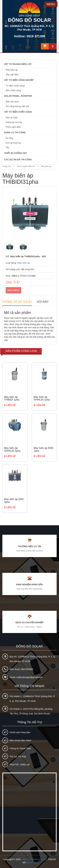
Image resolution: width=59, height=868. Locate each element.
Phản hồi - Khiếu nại (20, 765)
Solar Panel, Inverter (18, 96)
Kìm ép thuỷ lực (13, 143)
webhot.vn (31, 862)
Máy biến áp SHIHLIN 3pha (12, 449)
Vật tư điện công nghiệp (19, 80)
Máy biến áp (12, 70)
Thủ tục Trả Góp (18, 756)
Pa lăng (9, 138)
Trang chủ (7, 166)
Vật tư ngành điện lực (18, 64)
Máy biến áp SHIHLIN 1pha (42, 398)
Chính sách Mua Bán (20, 732)
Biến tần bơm (12, 102)
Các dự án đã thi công (18, 160)
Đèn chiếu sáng (13, 90)
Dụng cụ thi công (15, 132)
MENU (51, 4)
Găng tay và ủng (14, 122)
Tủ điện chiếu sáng (15, 86)
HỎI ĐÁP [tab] (43, 302)
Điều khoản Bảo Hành (20, 740)
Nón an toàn (12, 117)
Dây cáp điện (12, 74)
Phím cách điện (13, 127)
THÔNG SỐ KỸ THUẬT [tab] (17, 302)
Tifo (7, 148)
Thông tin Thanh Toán (20, 748)
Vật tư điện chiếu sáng (18, 112)
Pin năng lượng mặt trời (17, 106)
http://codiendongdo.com (35, 859)
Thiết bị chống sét (15, 153)
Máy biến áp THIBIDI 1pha (12, 398)
